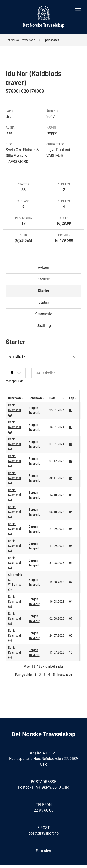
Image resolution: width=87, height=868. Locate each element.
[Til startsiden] (43, 17)
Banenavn (35, 398)
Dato (52, 398)
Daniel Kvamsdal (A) (14, 410)
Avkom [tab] (43, 268)
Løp (72, 398)
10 (71, 652)
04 (71, 461)
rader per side (16, 375)
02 (71, 582)
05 (71, 512)
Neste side (65, 675)
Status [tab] (44, 302)
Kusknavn (14, 398)
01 (71, 444)
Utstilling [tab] (44, 326)
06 (71, 410)
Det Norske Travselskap (21, 40)
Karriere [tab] (44, 279)
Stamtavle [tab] (44, 314)
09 (71, 618)
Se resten (43, 851)
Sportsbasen (51, 40)
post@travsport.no (44, 833)
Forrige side (23, 675)
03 (71, 427)
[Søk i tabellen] (56, 373)
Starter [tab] (44, 291)
